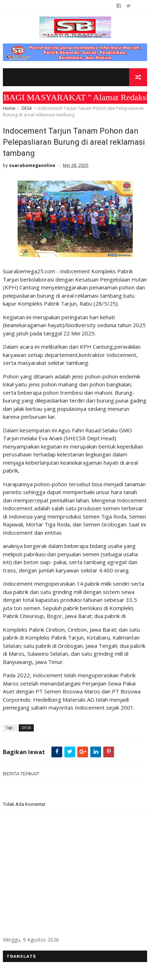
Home (9, 108)
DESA (27, 108)
